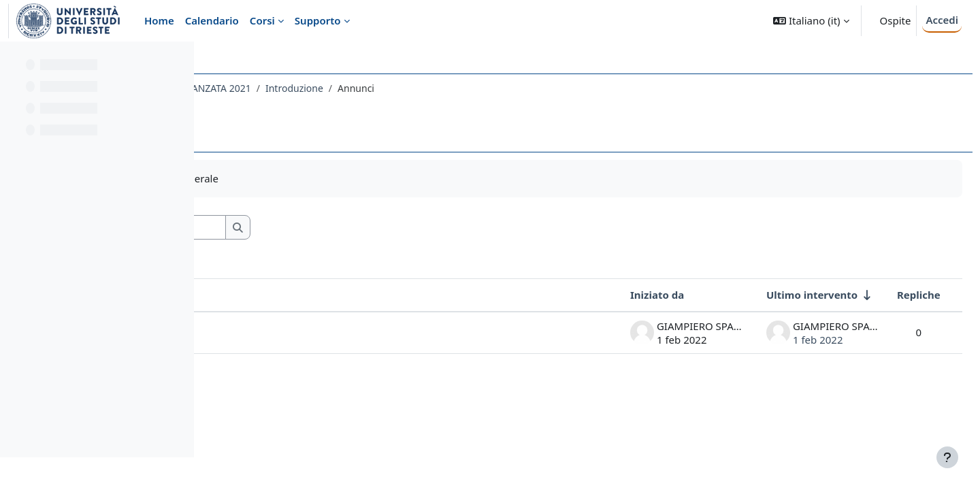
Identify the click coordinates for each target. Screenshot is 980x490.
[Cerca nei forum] (333, 228)
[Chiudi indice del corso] (14, 61)
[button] (811, 21)
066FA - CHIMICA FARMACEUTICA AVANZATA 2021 (331, 88)
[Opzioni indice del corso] (178, 61)
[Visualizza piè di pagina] (947, 457)
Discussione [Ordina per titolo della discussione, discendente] (267, 295)
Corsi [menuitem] (262, 20)
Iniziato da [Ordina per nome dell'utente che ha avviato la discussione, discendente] (626, 295)
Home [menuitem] (159, 20)
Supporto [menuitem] (318, 20)
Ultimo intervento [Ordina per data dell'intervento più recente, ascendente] (781, 295)
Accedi (942, 20)
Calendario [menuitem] (212, 20)
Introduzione (485, 88)
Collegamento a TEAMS (292, 332)
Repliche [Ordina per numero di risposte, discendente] (888, 295)
